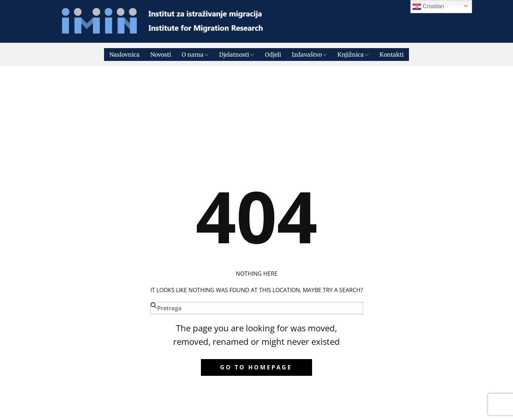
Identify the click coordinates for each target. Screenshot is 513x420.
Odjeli (273, 55)
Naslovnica (125, 55)
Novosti (161, 55)
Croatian (428, 7)
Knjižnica (351, 55)
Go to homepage (256, 367)
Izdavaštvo (307, 55)
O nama (193, 55)
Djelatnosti (234, 55)
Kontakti (392, 55)
